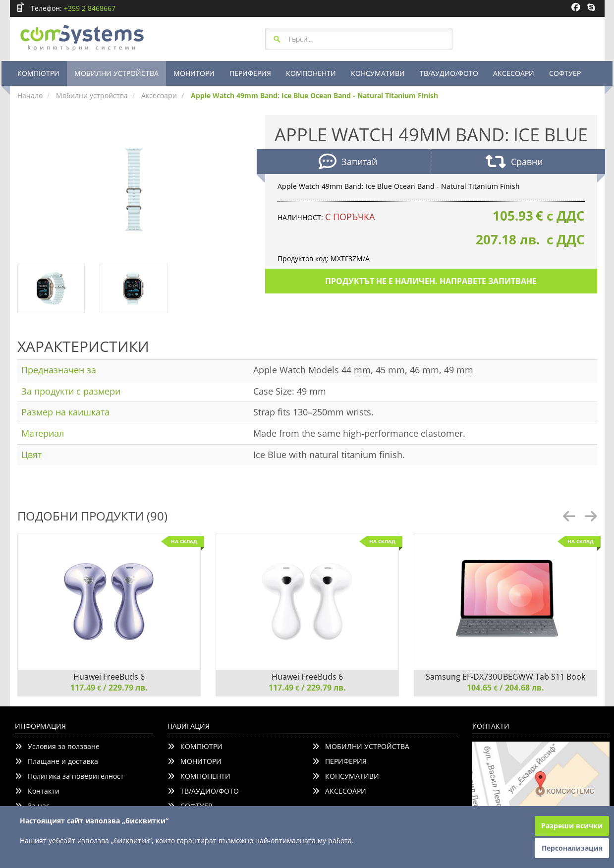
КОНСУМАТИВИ (378, 73)
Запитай (348, 163)
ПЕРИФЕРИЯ (250, 73)
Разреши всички (572, 826)
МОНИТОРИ (194, 73)
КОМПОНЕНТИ (311, 73)
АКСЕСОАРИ (514, 73)
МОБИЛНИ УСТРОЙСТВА (116, 73)
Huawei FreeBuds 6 (109, 677)
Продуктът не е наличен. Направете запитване (431, 281)
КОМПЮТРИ (38, 73)
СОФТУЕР (565, 73)
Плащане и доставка (56, 761)
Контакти (37, 791)
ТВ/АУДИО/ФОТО (449, 73)
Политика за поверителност (69, 776)
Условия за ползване (57, 746)
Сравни (514, 163)
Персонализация (572, 848)
